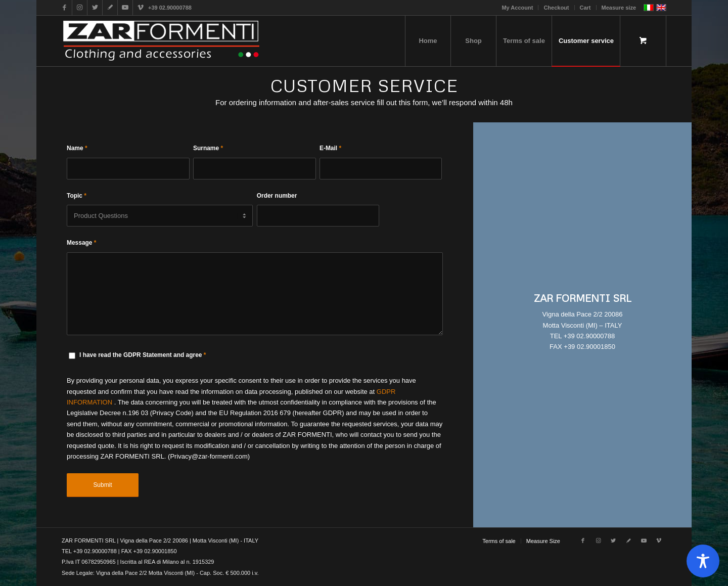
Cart (585, 8)
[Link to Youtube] (125, 8)
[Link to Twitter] (95, 8)
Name (77, 148)
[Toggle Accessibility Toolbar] (703, 561)
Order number (277, 196)
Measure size (619, 8)
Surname (208, 148)
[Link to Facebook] (64, 8)
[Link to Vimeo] (141, 8)
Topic (77, 196)
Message (81, 243)
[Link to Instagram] (80, 8)
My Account (517, 8)
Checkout (556, 8)
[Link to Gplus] (110, 8)
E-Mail (330, 148)
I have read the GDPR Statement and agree (143, 355)
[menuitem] (517, 8)
